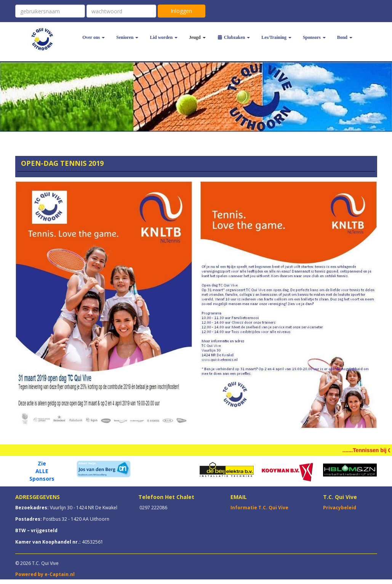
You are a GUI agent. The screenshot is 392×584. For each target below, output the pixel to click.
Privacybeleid (340, 508)
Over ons (94, 37)
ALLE (42, 471)
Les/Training (276, 37)
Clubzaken (234, 37)
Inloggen (181, 11)
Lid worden (164, 37)
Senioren (127, 37)
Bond (345, 37)
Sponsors (314, 37)
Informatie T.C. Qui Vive (259, 508)
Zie (42, 463)
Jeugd (197, 37)
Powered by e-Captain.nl (45, 574)
